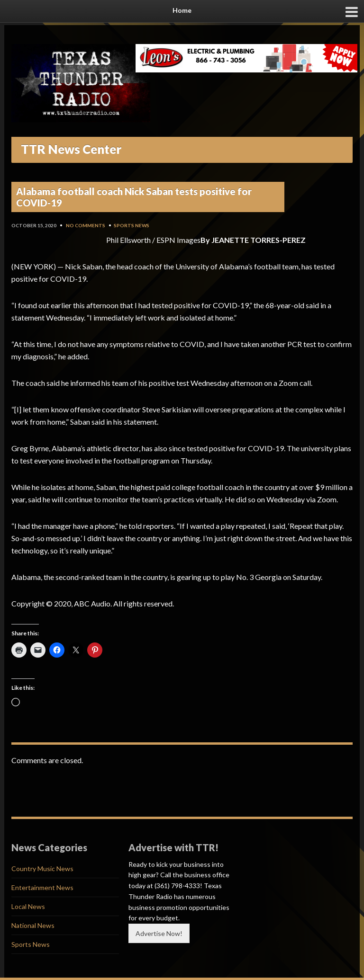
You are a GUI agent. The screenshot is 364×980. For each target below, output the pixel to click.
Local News (28, 906)
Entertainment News (42, 887)
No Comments (86, 225)
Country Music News (42, 869)
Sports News (132, 225)
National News (33, 925)
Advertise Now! (159, 933)
